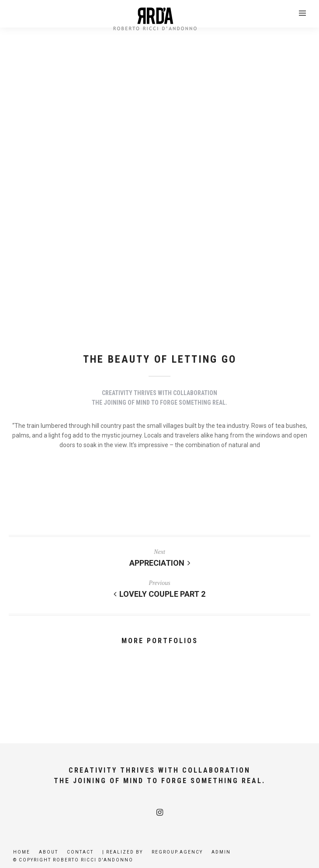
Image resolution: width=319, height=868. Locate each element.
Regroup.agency (177, 852)
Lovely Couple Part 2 (159, 594)
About (49, 852)
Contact (80, 852)
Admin (221, 852)
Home (22, 852)
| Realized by (123, 852)
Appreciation (160, 563)
